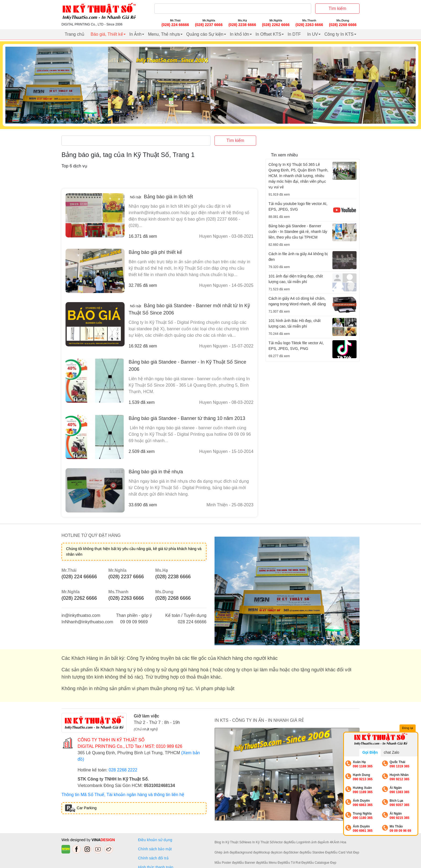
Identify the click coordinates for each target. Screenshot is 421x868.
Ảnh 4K (328, 842)
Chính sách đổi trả (154, 858)
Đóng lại (408, 728)
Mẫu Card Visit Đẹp (345, 852)
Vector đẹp (281, 842)
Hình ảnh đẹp (313, 842)
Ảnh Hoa (340, 842)
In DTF (294, 34)
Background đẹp (247, 852)
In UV (313, 34)
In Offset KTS (268, 34)
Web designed (74, 840)
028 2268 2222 (123, 770)
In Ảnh (136, 34)
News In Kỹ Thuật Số (258, 842)
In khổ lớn (239, 34)
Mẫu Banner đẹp (249, 863)
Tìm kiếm (337, 8)
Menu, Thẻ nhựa (164, 34)
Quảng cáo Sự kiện (205, 34)
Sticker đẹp (297, 852)
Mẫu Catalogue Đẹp (322, 863)
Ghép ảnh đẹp (225, 852)
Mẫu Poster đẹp (226, 863)
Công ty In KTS (339, 34)
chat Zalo (391, 752)
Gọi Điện (370, 752)
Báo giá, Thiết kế (107, 34)
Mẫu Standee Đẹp (318, 852)
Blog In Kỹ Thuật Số (229, 842)
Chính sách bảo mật (155, 849)
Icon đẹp (282, 852)
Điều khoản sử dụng (155, 840)
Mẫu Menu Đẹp (273, 863)
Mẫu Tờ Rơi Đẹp (295, 863)
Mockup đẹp (267, 852)
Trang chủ (75, 34)
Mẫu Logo (296, 842)
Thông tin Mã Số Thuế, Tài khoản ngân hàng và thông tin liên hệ (123, 795)
